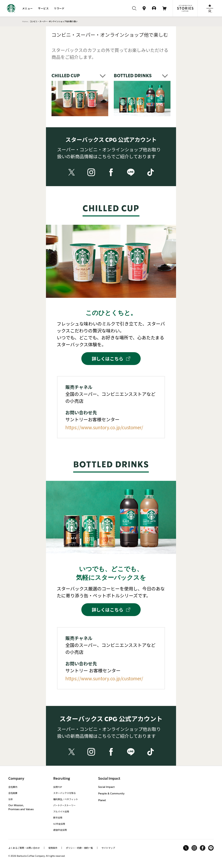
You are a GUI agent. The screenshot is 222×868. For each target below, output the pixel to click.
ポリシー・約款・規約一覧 (79, 848)
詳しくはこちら (111, 359)
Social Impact (106, 787)
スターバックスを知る (65, 793)
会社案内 (13, 787)
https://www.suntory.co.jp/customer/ (104, 427)
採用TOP (58, 787)
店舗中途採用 (60, 830)
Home (25, 21)
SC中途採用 (59, 824)
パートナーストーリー (64, 805)
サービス (44, 8)
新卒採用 (58, 818)
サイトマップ (108, 848)
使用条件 (53, 848)
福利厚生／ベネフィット (66, 799)
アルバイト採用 (61, 811)
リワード (59, 8)
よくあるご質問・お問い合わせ (24, 848)
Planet (102, 800)
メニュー (28, 8)
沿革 (11, 799)
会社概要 (13, 793)
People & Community (111, 794)
